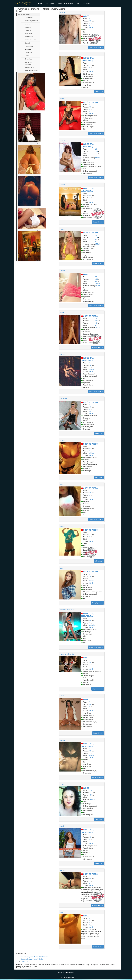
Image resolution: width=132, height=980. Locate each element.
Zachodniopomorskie (32, 71)
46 (90, 706)
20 (96, 149)
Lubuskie (28, 30)
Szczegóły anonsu (97, 603)
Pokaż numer (99, 478)
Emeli (62, 826)
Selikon (98, 283)
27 (90, 702)
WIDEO (86, 16)
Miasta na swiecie (31, 40)
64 (90, 109)
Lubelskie (28, 27)
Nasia (62, 696)
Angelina (63, 526)
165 (90, 365)
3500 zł (92, 799)
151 (97, 151)
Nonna (62, 229)
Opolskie (28, 43)
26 (90, 405)
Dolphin (62, 140)
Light (61, 568)
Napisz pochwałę (98, 689)
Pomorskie (28, 53)
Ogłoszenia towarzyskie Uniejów (32, 959)
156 (90, 107)
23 (90, 363)
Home (40, 4)
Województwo (24, 15)
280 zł (91, 669)
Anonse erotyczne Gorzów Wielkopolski (34, 957)
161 (91, 793)
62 (96, 281)
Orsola (62, 784)
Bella (62, 912)
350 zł (91, 583)
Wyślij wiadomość (97, 347)
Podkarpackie (29, 46)
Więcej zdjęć (99, 92)
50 (96, 240)
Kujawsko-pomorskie (31, 21)
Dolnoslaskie (29, 18)
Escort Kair (25, 961)
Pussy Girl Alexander (67, 654)
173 (90, 535)
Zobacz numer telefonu (96, 47)
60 (90, 67)
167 (90, 921)
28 (90, 619)
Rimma (62, 271)
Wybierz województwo (65, 4)
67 (90, 579)
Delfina (62, 185)
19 (90, 19)
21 (90, 193)
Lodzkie (27, 24)
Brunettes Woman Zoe (68, 610)
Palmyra (63, 870)
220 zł (91, 541)
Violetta (62, 99)
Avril (61, 484)
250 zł (97, 158)
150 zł (91, 72)
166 (97, 321)
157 (97, 237)
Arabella (63, 13)
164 (90, 196)
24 (96, 319)
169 (90, 837)
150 (90, 621)
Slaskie (27, 56)
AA (90, 411)
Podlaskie (28, 49)
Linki (78, 4)
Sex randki (86, 4)
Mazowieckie (29, 37)
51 (90, 198)
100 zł (91, 414)
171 (90, 65)
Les (61, 54)
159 (90, 751)
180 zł (91, 372)
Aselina (62, 354)
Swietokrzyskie (30, 59)
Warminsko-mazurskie (29, 63)
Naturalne (92, 625)
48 (96, 323)
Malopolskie (29, 34)
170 (90, 21)
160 (90, 704)
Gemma (63, 440)
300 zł (91, 627)
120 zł (91, 499)
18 (90, 105)
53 (96, 153)
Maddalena (64, 398)
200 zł (91, 28)
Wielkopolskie (29, 67)
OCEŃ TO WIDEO (90, 102)
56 (90, 839)
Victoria (62, 740)
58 (90, 409)
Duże (90, 925)
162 (90, 879)
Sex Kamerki (50, 4)
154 (90, 449)
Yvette (62, 312)
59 (90, 23)
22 (90, 446)
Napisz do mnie (98, 222)
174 (90, 576)
